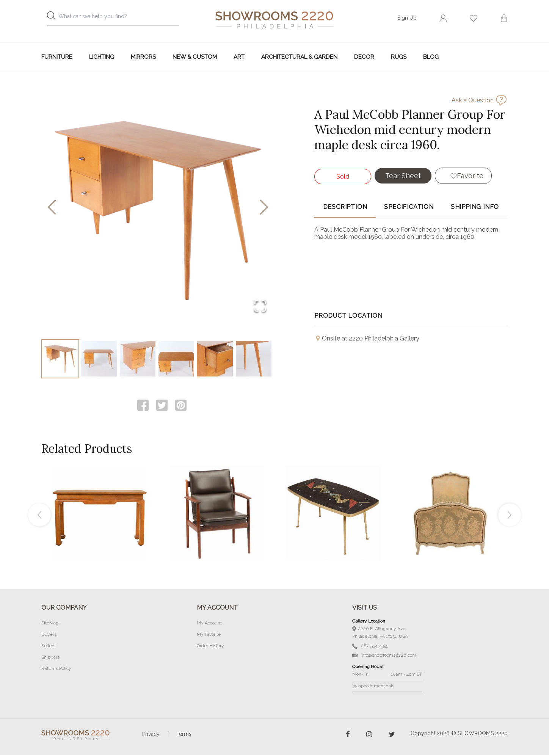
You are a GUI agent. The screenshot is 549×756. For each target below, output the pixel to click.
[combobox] (119, 18)
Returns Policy (56, 669)
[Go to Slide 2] (99, 359)
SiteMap (50, 624)
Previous (39, 516)
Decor (364, 57)
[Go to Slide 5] (215, 359)
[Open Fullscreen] (260, 307)
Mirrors (143, 57)
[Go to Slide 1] (60, 359)
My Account (209, 624)
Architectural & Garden (299, 57)
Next (510, 516)
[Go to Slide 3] (138, 359)
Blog (431, 57)
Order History (210, 646)
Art (239, 57)
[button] (158, 208)
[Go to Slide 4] (176, 359)
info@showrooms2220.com (384, 656)
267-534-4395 (370, 647)
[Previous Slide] (52, 208)
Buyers (49, 635)
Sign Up (407, 18)
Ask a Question (473, 100)
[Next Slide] (264, 208)
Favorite (470, 176)
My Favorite (209, 635)
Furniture (57, 57)
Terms (184, 735)
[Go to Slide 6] (254, 359)
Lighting (102, 57)
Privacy (151, 735)
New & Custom (195, 57)
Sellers (48, 646)
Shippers (50, 658)
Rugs (399, 57)
